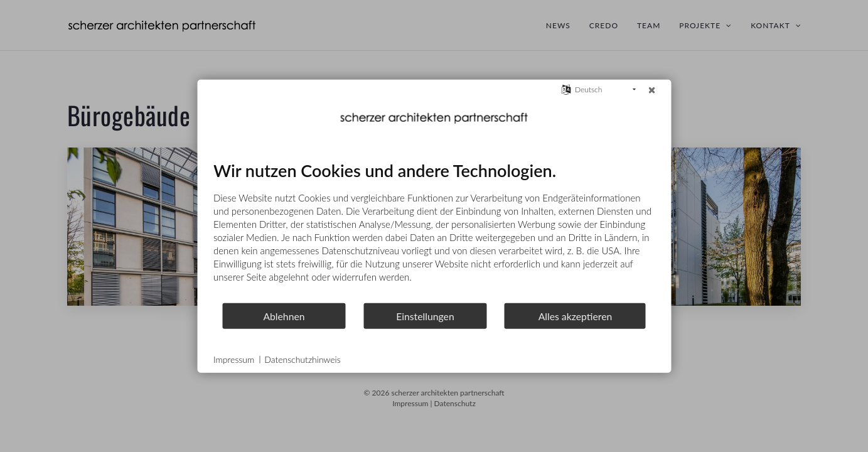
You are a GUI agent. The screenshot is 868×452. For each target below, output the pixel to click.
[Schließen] (651, 90)
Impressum (234, 359)
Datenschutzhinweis (302, 359)
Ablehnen (284, 315)
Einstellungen (425, 315)
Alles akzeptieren (576, 315)
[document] (434, 231)
